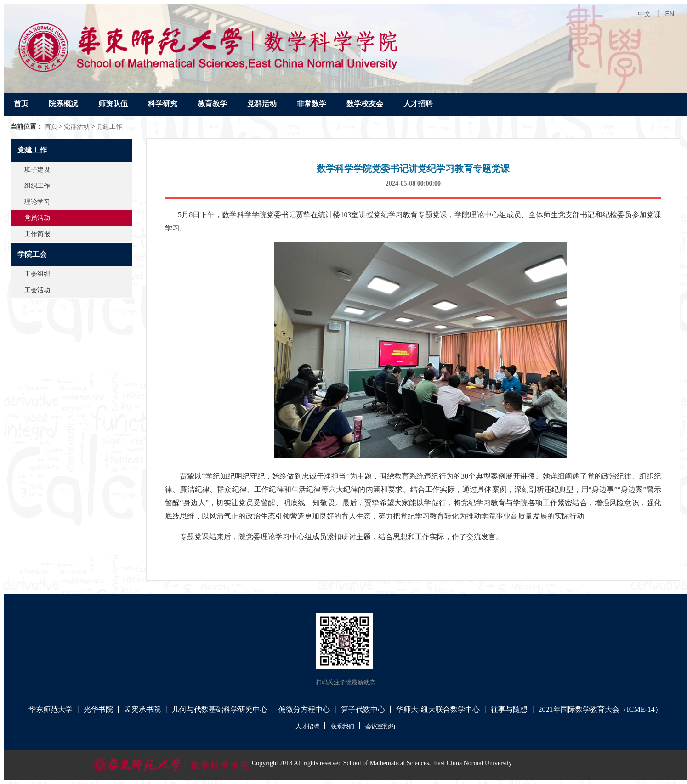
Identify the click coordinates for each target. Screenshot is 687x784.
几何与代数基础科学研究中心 (220, 709)
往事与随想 (509, 709)
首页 (21, 104)
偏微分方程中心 (304, 709)
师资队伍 (113, 104)
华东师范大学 (51, 709)
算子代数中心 (363, 709)
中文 (644, 14)
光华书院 (98, 709)
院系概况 (63, 104)
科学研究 (163, 104)
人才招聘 (418, 104)
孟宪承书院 (142, 709)
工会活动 (37, 290)
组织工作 (37, 186)
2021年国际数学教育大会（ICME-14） (600, 709)
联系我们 (342, 726)
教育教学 (212, 104)
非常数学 (312, 104)
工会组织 (37, 274)
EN (670, 14)
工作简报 (37, 234)
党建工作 (109, 127)
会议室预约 (380, 726)
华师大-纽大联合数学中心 (438, 709)
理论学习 (37, 202)
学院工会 (32, 254)
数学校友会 (365, 104)
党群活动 (262, 104)
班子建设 (37, 170)
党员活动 (37, 218)
